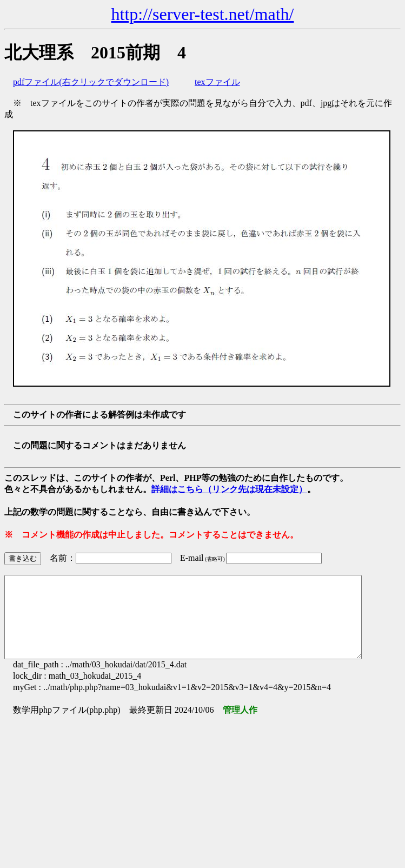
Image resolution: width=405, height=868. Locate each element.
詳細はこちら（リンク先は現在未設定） (229, 489)
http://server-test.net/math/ (203, 14)
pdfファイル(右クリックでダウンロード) (91, 82)
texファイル (217, 82)
